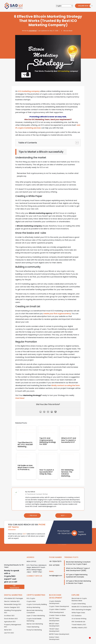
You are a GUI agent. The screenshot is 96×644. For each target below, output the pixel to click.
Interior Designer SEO (12, 603)
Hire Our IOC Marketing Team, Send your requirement (47, 119)
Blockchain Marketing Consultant (35, 607)
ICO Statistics (77, 611)
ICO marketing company (29, 91)
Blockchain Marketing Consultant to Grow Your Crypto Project (78, 559)
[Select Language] (64, 6)
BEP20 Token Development (59, 630)
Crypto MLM (31, 597)
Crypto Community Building (37, 600)
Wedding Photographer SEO (13, 607)
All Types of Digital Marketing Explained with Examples (77, 571)
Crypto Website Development (55, 598)
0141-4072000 (54, 561)
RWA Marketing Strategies (81, 605)
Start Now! (20, 398)
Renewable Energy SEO (13, 600)
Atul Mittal (33, 31)
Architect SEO (9, 611)
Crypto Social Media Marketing (34, 615)
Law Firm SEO (9, 628)
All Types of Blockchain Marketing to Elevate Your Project (78, 578)
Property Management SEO (13, 621)
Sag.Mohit (82, 530)
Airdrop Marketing (33, 603)
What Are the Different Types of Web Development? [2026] (78, 565)
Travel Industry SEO (79, 620)
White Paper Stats (78, 608)
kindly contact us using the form (66, 385)
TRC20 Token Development (54, 626)
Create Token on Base (57, 611)
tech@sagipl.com (56, 571)
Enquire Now (83, 6)
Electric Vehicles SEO (12, 597)
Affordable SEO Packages (14, 594)
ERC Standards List (78, 617)
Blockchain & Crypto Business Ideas (79, 595)
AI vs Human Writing (79, 614)
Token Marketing (33, 622)
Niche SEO (8, 625)
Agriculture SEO (10, 617)
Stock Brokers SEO (11, 614)
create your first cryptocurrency (57, 314)
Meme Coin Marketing (35, 619)
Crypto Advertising (79, 599)
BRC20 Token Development (54, 620)
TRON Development (56, 608)
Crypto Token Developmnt (59, 602)
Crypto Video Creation (57, 605)
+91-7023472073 (64, 529)
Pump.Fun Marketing (34, 625)
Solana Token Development (54, 634)
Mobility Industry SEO (79, 623)
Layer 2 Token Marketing (36, 611)
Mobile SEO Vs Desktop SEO (82, 602)
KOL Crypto (31, 594)
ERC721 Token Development (54, 615)
